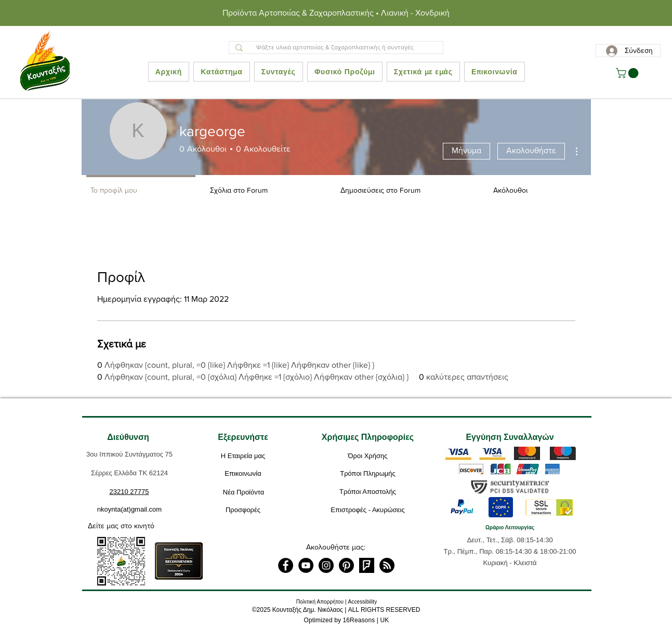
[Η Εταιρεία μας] (243, 456)
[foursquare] (367, 565)
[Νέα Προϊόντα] (244, 492)
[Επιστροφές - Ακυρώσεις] (368, 510)
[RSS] (387, 565)
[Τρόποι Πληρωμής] (368, 474)
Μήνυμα (466, 150)
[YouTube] (306, 565)
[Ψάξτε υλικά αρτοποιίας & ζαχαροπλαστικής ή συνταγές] (335, 48)
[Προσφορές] (243, 510)
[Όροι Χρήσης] (368, 456)
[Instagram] (326, 565)
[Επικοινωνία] (243, 474)
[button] (628, 73)
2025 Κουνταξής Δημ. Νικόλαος (300, 610)
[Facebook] (286, 565)
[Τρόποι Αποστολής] (368, 492)
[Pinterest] (346, 565)
